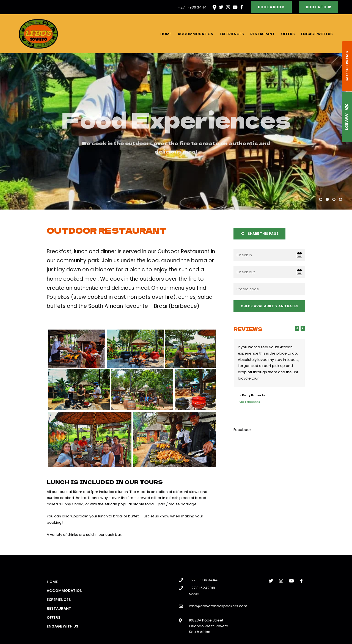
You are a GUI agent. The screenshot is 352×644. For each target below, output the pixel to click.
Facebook (243, 430)
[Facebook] (242, 7)
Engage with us (317, 34)
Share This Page (259, 234)
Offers (288, 34)
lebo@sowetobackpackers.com (218, 606)
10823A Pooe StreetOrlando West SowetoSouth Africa (209, 626)
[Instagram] (228, 7)
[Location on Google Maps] (214, 7)
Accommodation (196, 34)
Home (166, 34)
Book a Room (271, 7)
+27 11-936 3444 (192, 7)
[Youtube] (235, 7)
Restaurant (262, 34)
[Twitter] (221, 7)
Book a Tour (318, 7)
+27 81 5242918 (202, 588)
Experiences (232, 34)
